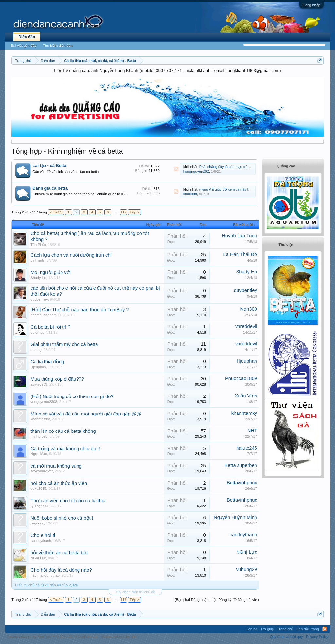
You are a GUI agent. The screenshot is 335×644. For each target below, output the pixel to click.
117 (123, 212)
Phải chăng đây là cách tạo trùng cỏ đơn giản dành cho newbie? (251, 167)
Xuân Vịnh (246, 396)
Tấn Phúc (38, 245)
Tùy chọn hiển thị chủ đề (135, 592)
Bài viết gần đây (24, 46)
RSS (176, 169)
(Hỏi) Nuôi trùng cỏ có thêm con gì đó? (72, 396)
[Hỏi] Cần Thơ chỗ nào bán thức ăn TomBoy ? (79, 310)
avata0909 (39, 384)
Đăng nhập (311, 5)
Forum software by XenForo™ (53, 637)
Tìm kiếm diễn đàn (58, 46)
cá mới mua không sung (56, 466)
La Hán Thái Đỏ (240, 254)
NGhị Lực (38, 558)
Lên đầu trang (308, 629)
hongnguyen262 (196, 171)
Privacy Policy (317, 637)
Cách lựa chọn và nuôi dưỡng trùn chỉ (71, 255)
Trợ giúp (267, 629)
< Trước (56, 212)
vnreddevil (246, 326)
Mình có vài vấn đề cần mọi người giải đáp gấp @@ (86, 414)
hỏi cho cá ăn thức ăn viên (59, 483)
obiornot (37, 332)
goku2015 (38, 488)
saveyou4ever (42, 471)
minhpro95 (39, 436)
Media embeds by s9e (119, 637)
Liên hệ (251, 629)
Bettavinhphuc (242, 483)
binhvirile (37, 260)
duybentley (39, 299)
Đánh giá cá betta (50, 188)
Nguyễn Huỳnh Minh (235, 517)
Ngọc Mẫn (39, 454)
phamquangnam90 (45, 315)
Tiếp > (134, 212)
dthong (36, 350)
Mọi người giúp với (51, 272)
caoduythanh (41, 541)
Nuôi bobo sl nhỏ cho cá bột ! (62, 518)
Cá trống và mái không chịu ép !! (65, 449)
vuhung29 (246, 569)
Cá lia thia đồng (47, 362)
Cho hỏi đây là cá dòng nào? (61, 570)
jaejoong (37, 523)
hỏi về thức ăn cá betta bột (59, 553)
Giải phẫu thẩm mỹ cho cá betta (64, 344)
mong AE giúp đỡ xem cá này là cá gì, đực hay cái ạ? (242, 189)
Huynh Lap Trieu (239, 236)
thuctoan (190, 194)
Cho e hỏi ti (43, 535)
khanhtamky (40, 419)
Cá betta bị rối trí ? (50, 327)
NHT (252, 431)
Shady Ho (38, 278)
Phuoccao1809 (241, 378)
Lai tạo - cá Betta (49, 166)
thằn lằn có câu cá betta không (63, 431)
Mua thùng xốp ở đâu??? (57, 379)
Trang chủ (285, 629)
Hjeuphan (38, 367)
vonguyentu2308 (44, 402)
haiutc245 (247, 448)
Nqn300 (248, 309)
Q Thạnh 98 (40, 506)
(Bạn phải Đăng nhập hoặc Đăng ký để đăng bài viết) (217, 600)
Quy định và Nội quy (286, 637)
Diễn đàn (27, 37)
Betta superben (241, 465)
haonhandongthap (45, 575)
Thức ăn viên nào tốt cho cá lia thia (68, 501)
